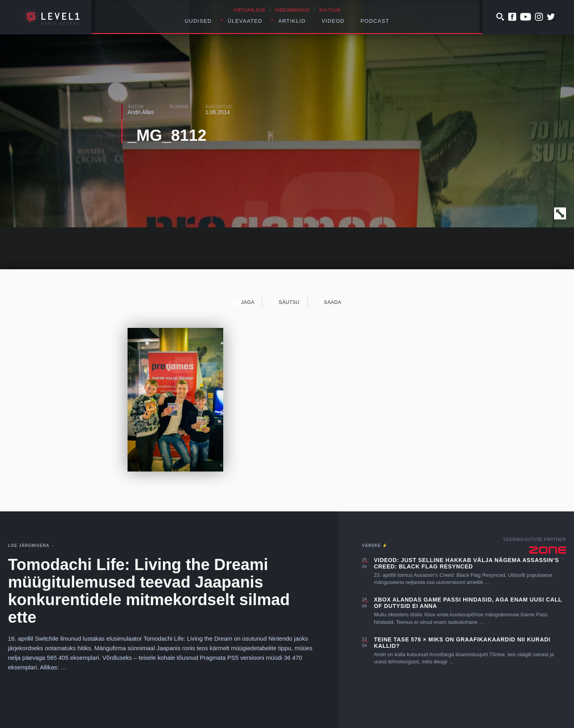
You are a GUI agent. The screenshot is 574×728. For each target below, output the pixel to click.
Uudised (199, 21)
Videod (333, 21)
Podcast (375, 21)
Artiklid (292, 21)
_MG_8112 (167, 135)
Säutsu (285, 302)
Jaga (244, 302)
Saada (329, 302)
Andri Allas (141, 112)
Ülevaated (245, 21)
